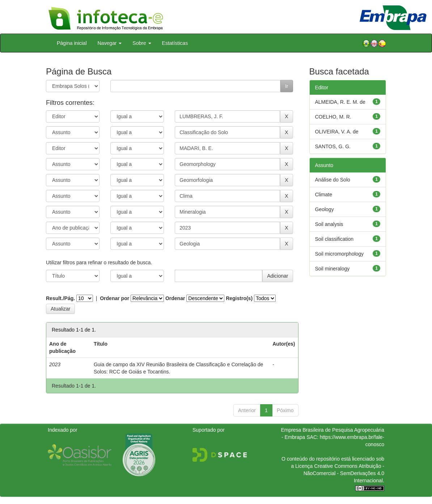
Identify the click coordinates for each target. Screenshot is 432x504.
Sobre (142, 43)
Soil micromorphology (340, 254)
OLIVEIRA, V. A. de (337, 132)
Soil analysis (329, 224)
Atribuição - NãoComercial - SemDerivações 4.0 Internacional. (344, 473)
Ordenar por (115, 298)
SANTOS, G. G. (333, 146)
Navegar (110, 43)
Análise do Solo (333, 180)
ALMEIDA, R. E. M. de (340, 102)
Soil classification (334, 239)
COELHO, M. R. (333, 117)
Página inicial (72, 43)
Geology (325, 209)
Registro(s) (239, 298)
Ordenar (175, 298)
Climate (324, 195)
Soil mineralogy (333, 269)
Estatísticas (175, 43)
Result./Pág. (60, 298)
